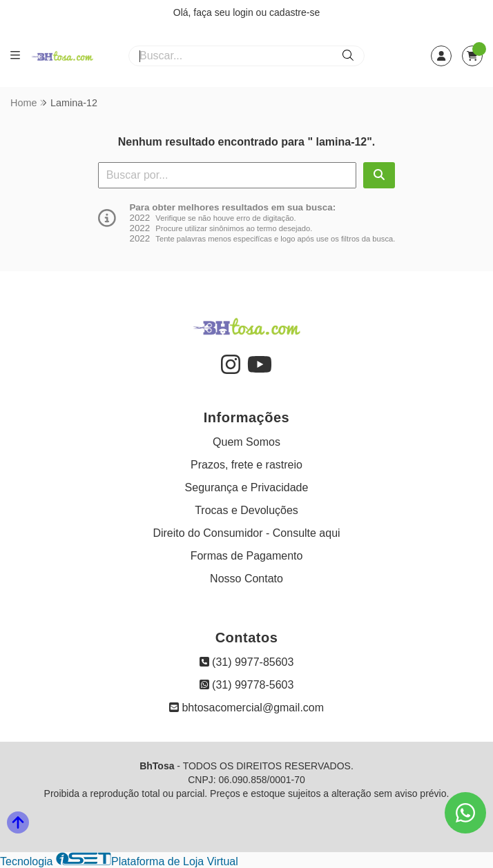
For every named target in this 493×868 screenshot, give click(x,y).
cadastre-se (294, 12)
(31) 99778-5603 (247, 685)
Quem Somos (246, 442)
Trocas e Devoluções (246, 510)
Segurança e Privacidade (247, 487)
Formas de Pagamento (247, 556)
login (244, 12)
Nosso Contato (246, 579)
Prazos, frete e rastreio (246, 465)
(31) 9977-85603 (247, 662)
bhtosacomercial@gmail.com (246, 708)
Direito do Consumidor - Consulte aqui (246, 533)
